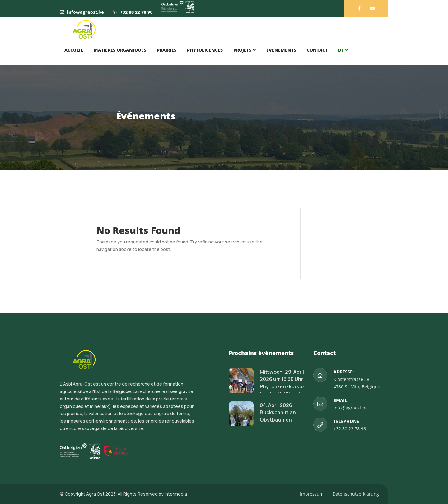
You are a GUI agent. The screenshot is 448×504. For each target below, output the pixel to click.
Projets (242, 50)
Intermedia (176, 494)
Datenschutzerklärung (356, 494)
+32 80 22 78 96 (136, 12)
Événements (281, 50)
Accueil (74, 50)
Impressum (312, 494)
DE (341, 50)
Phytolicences (205, 50)
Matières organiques (120, 50)
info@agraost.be (85, 12)
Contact (317, 50)
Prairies (167, 50)
